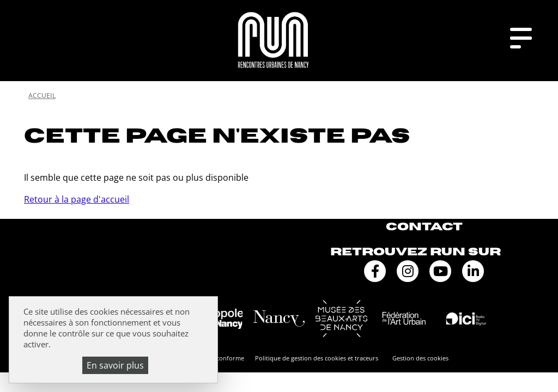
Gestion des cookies (420, 358)
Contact (424, 227)
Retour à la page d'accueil (77, 199)
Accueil (42, 96)
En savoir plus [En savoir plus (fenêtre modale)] (115, 365)
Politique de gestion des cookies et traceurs (317, 358)
